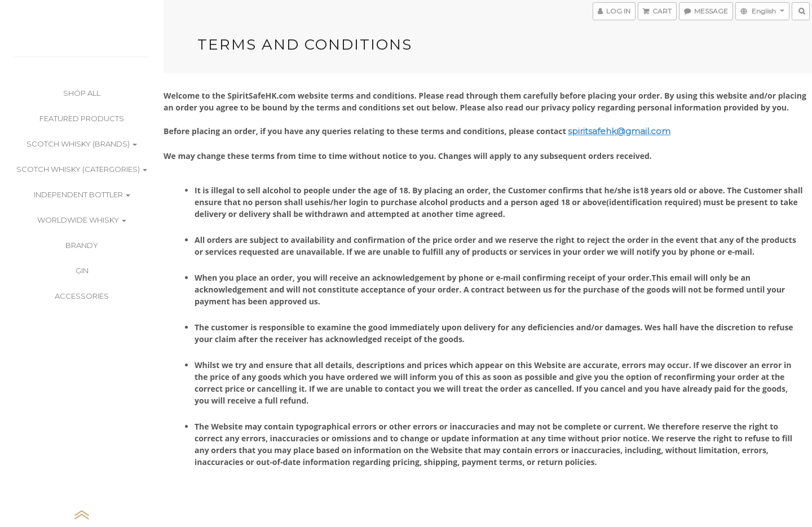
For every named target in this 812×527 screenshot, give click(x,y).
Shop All (82, 93)
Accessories (82, 296)
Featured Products (82, 118)
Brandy (82, 245)
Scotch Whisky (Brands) (82, 144)
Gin (82, 271)
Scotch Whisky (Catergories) (82, 169)
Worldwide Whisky (82, 220)
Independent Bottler (82, 194)
